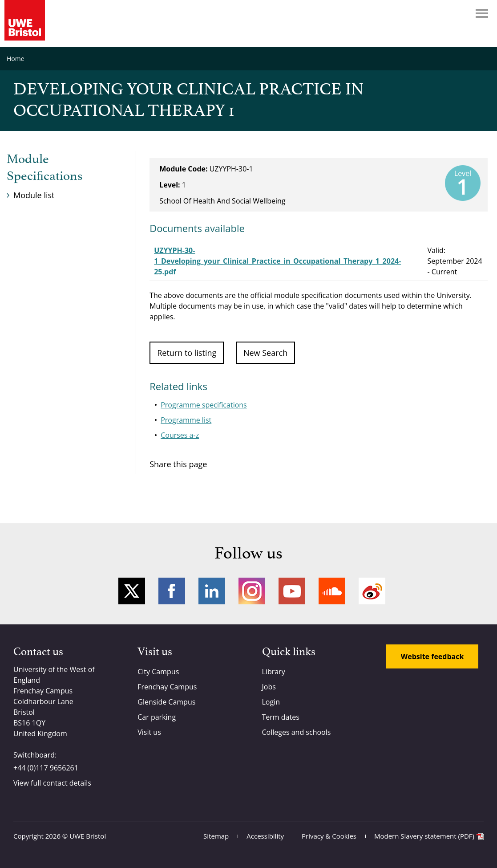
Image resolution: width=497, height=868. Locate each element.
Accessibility (265, 836)
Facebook (172, 591)
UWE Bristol (88, 836)
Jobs (269, 687)
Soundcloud (332, 591)
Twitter (132, 591)
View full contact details (52, 783)
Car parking (157, 717)
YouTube (292, 591)
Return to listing (187, 353)
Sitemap (216, 836)
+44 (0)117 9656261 (46, 768)
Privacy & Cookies (329, 836)
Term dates (281, 717)
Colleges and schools (297, 732)
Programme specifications (204, 405)
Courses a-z (180, 435)
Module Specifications (44, 168)
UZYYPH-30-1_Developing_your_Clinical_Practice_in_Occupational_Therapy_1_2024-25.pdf (277, 261)
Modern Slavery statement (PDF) (424, 836)
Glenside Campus (166, 702)
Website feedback (432, 656)
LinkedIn (212, 591)
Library (274, 672)
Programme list (186, 420)
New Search (265, 353)
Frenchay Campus (167, 687)
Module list (34, 195)
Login (271, 702)
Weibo (372, 591)
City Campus (158, 672)
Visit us (149, 732)
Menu (482, 13)
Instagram (252, 591)
